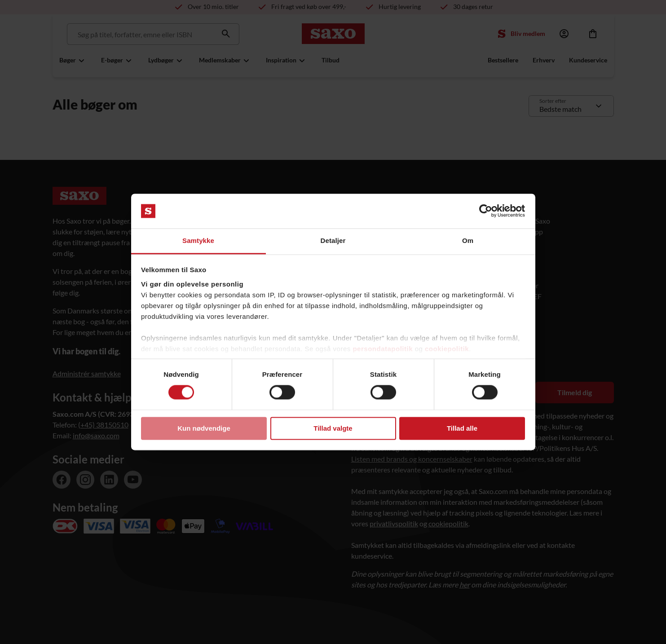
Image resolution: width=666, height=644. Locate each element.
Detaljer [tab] (333, 240)
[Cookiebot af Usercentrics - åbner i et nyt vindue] (486, 211)
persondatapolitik (383, 349)
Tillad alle (462, 428)
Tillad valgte (333, 428)
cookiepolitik (447, 349)
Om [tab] (468, 240)
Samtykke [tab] (198, 240)
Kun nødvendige (204, 428)
